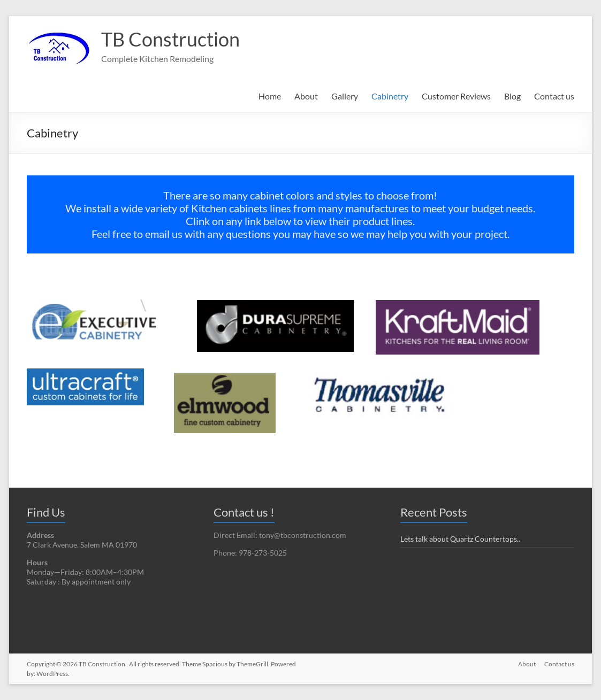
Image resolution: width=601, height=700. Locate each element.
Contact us (554, 96)
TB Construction (170, 39)
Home (270, 96)
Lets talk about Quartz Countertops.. (460, 539)
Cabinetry (390, 96)
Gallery (345, 96)
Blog (512, 96)
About (306, 96)
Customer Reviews (456, 96)
